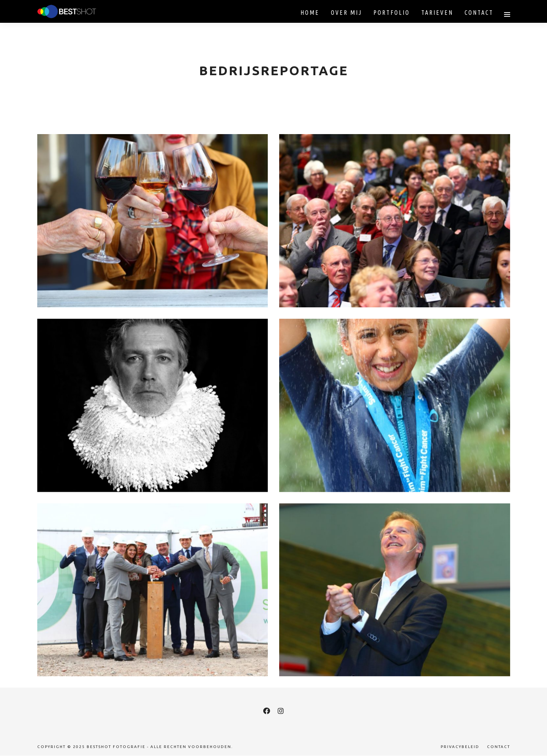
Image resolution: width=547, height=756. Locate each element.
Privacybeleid (460, 747)
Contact (499, 747)
